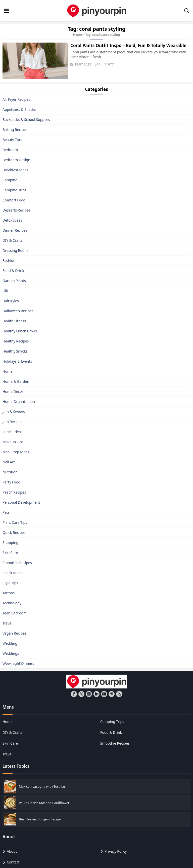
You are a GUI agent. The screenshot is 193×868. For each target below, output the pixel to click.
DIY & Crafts (12, 240)
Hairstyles (11, 301)
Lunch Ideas (12, 432)
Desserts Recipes (16, 210)
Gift (6, 291)
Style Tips (10, 583)
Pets (6, 512)
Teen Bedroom (15, 613)
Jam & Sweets (14, 412)
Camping (10, 180)
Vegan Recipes (14, 633)
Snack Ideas (12, 573)
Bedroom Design (16, 160)
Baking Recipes (15, 130)
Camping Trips (14, 190)
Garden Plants (14, 281)
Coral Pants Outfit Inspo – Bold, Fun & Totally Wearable (128, 45)
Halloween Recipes (18, 311)
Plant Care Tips (15, 522)
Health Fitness (14, 321)
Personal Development (21, 502)
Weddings (11, 653)
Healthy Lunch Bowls (20, 331)
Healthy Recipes (16, 341)
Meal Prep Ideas (16, 452)
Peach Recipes (14, 492)
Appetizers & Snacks (19, 109)
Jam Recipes (12, 422)
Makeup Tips (13, 442)
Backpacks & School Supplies (26, 119)
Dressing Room (15, 250)
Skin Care (10, 553)
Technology (12, 603)
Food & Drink (13, 271)
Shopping (10, 543)
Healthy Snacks (15, 351)
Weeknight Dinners (18, 663)
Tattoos (9, 593)
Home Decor (13, 391)
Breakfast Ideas (15, 170)
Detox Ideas (12, 220)
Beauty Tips (12, 140)
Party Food (11, 482)
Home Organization (19, 402)
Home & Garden (16, 381)
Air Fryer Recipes (16, 99)
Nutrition (10, 472)
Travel (7, 623)
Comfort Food (14, 200)
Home (78, 35)
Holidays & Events (17, 361)
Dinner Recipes (15, 230)
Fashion (9, 261)
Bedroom (10, 150)
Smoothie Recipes (17, 563)
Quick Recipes (14, 532)
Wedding (10, 643)
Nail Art (9, 462)
